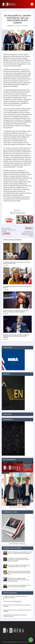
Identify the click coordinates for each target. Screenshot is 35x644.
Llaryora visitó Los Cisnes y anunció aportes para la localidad (17, 606)
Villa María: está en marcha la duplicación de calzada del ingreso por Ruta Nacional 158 (19, 573)
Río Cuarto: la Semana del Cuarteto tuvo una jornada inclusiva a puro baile (19, 566)
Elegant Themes (13, 642)
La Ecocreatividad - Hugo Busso (17, 544)
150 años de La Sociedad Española (12, 601)
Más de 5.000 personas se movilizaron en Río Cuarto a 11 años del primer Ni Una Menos (20, 553)
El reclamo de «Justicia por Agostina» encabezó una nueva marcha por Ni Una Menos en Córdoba (19, 560)
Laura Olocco (18, 26)
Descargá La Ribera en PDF (17, 507)
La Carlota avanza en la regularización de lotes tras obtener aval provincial (19, 586)
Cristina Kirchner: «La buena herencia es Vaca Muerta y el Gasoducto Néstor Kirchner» (16, 311)
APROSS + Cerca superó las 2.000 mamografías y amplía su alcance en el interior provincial (18, 580)
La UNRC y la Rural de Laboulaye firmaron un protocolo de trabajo (15, 597)
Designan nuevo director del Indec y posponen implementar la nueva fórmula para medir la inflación (16, 336)
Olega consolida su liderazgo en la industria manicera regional (15, 616)
